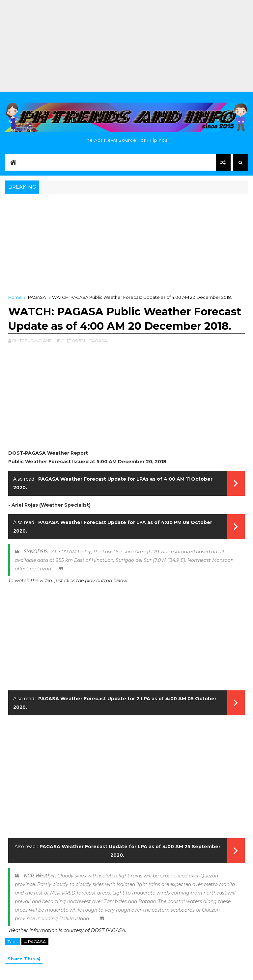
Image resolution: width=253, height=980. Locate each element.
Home (15, 297)
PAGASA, (99, 341)
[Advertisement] (126, 46)
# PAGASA (35, 942)
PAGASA (37, 297)
